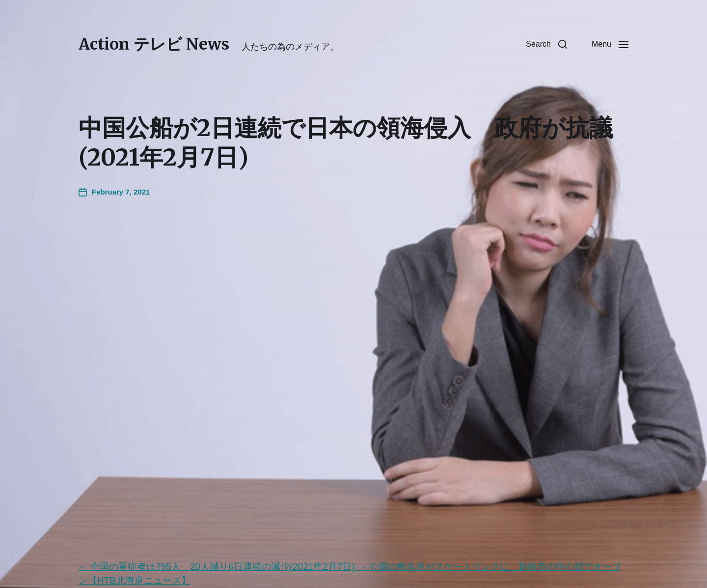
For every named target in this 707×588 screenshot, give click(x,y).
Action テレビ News (154, 44)
